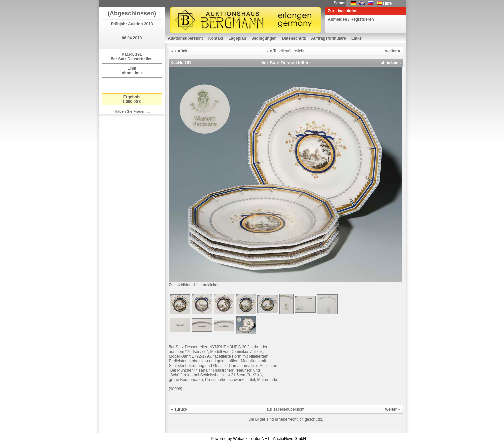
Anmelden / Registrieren (351, 19)
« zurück (179, 51)
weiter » (393, 51)
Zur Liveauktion (343, 11)
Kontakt (216, 38)
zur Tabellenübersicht (286, 51)
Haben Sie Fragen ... (132, 111)
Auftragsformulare (329, 38)
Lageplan (237, 38)
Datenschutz (294, 38)
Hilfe (387, 3)
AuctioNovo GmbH (290, 439)
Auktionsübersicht (185, 38)
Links (356, 38)
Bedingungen (264, 38)
